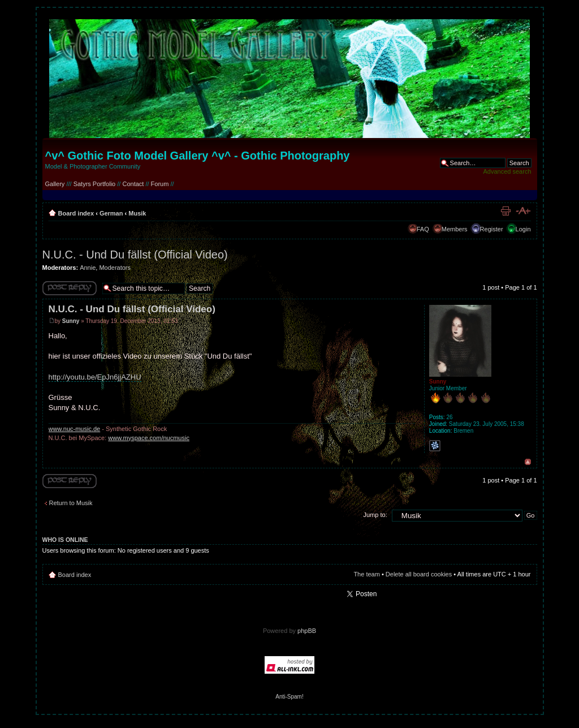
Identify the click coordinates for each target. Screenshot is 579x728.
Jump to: (375, 515)
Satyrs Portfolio (95, 184)
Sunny (71, 321)
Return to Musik (71, 503)
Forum (160, 184)
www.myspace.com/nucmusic (149, 438)
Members (455, 229)
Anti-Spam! (289, 697)
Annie (88, 268)
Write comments (70, 288)
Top (528, 462)
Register (492, 229)
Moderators (115, 268)
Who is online (65, 540)
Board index (76, 213)
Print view (505, 211)
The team (366, 574)
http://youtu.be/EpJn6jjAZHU (95, 377)
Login (523, 229)
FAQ (423, 229)
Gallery (55, 184)
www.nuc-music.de (75, 429)
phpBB (307, 631)
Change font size (523, 211)
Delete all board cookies (419, 574)
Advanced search (507, 171)
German (111, 213)
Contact (133, 184)
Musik (137, 213)
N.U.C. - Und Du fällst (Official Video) (135, 255)
